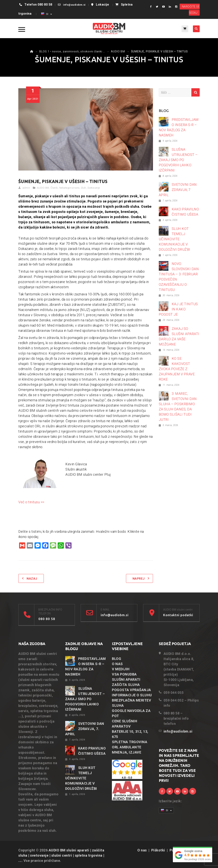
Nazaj (32, 579)
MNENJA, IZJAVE (127, 752)
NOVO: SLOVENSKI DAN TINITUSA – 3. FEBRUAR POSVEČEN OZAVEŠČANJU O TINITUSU (179, 277)
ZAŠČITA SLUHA (126, 685)
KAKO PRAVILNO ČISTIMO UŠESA (185, 212)
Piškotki (158, 850)
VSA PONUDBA (124, 674)
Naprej (139, 579)
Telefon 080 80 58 (38, 5)
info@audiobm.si (74, 5)
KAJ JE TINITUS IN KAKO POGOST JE (178, 309)
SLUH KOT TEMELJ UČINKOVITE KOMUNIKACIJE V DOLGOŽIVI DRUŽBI (174, 239)
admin (26, 188)
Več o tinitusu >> (31, 502)
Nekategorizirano (69, 188)
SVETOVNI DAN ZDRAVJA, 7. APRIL (178, 190)
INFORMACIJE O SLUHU (132, 695)
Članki (54, 188)
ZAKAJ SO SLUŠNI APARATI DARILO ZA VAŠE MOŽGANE (179, 336)
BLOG (117, 659)
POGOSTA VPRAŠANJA (131, 690)
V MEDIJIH (121, 669)
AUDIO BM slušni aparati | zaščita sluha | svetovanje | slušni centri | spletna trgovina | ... (61, 855)
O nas (142, 850)
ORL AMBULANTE (127, 747)
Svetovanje (94, 188)
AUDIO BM (43, 188)
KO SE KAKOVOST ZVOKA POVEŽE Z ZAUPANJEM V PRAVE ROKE (177, 369)
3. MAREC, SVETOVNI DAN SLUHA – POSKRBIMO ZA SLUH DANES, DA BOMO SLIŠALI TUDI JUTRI (178, 407)
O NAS (117, 664)
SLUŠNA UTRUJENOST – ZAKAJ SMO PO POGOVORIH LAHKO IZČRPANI (178, 160)
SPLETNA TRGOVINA (130, 742)
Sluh (83, 188)
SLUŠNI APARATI (126, 679)
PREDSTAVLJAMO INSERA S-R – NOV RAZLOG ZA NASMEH (179, 127)
